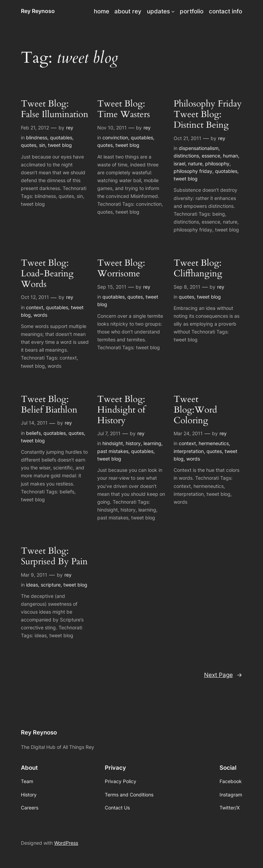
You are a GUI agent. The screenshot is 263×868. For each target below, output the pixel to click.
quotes (29, 145)
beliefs (33, 433)
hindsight (113, 443)
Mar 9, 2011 (34, 575)
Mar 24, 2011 (188, 433)
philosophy (217, 163)
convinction (115, 137)
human (230, 156)
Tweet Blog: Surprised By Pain (54, 556)
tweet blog (60, 145)
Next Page (223, 675)
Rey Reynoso (38, 11)
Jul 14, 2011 (34, 423)
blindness (37, 137)
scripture (51, 585)
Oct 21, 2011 (187, 138)
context (35, 307)
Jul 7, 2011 (109, 433)
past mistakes (113, 451)
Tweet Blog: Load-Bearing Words (47, 274)
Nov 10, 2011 (112, 128)
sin (42, 145)
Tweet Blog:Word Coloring (195, 410)
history (133, 443)
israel (179, 163)
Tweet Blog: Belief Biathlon (49, 405)
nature (195, 163)
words (40, 315)
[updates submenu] (173, 11)
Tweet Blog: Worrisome (121, 268)
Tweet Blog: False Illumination (55, 109)
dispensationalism (199, 148)
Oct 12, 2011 (35, 297)
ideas (32, 585)
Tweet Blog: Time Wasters (124, 109)
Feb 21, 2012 (35, 128)
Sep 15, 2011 (112, 287)
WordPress (66, 843)
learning (152, 443)
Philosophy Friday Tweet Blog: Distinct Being (208, 114)
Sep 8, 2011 (187, 287)
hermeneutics (214, 443)
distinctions (186, 156)
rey (70, 128)
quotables (61, 137)
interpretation (189, 451)
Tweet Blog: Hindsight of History (121, 410)
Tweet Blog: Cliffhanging (198, 268)
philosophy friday (193, 171)
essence (211, 156)
